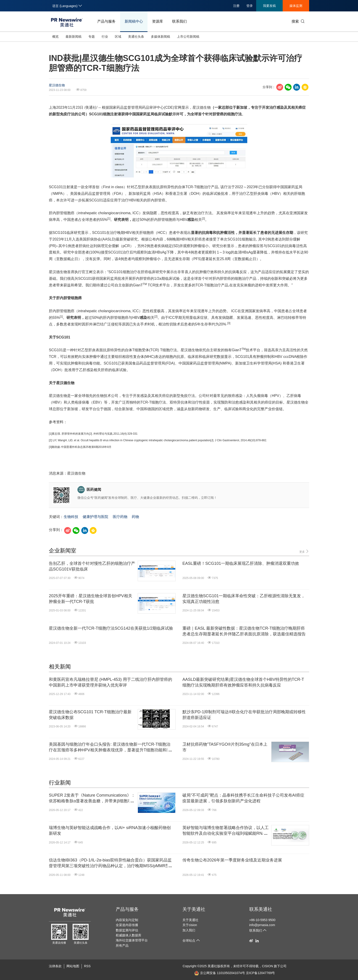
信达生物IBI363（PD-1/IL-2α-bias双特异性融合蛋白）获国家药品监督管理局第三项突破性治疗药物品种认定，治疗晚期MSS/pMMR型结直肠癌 (110, 863)
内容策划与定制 (127, 920)
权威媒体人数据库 (129, 935)
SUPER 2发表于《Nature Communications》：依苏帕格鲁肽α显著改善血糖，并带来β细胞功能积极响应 (92, 798)
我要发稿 (269, 6)
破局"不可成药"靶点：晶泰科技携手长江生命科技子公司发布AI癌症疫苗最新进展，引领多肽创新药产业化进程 (243, 798)
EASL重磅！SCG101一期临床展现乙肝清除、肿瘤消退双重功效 (241, 563)
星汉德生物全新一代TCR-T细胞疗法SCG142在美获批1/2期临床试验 (111, 628)
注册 (236, 6)
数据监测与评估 (127, 930)
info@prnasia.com (262, 925)
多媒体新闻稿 (161, 37)
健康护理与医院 (95, 517)
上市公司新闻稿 (188, 37)
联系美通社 (261, 909)
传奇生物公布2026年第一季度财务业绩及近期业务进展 (232, 860)
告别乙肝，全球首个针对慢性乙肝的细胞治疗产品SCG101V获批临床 (92, 566)
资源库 (158, 21)
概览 (55, 37)
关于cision (190, 925)
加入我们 (189, 930)
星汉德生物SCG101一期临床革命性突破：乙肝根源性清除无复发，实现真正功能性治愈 (244, 599)
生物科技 (71, 517)
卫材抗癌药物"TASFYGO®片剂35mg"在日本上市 (225, 747)
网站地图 (73, 966)
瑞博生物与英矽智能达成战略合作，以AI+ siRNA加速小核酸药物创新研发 (110, 831)
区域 (118, 37)
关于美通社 (194, 909)
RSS (87, 966)
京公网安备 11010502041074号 (220, 973)
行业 (105, 37)
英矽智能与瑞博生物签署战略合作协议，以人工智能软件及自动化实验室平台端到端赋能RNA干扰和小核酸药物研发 (226, 831)
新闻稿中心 (134, 21)
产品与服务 (106, 21)
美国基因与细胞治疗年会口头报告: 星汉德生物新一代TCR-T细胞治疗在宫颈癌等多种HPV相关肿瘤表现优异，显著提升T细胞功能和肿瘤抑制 (110, 748)
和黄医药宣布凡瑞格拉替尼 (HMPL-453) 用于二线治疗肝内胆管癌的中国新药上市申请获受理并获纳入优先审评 (111, 682)
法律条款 (55, 966)
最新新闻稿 (74, 37)
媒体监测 (296, 6)
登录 (250, 6)
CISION (267, 966)
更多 (304, 551)
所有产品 (122, 946)
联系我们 (179, 21)
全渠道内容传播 (127, 925)
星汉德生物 (57, 85)
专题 (92, 37)
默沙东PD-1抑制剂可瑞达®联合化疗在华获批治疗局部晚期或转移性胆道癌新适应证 (244, 715)
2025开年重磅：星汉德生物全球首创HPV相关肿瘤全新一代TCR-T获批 (91, 599)
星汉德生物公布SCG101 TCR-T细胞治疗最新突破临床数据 (90, 715)
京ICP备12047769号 (261, 973)
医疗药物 (120, 517)
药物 (135, 517)
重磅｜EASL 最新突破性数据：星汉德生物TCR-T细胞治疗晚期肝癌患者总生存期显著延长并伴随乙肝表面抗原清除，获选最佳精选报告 (244, 631)
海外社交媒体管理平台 (132, 940)
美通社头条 (136, 37)
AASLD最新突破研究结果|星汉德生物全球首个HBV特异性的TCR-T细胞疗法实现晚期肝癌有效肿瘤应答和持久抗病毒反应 (243, 682)
